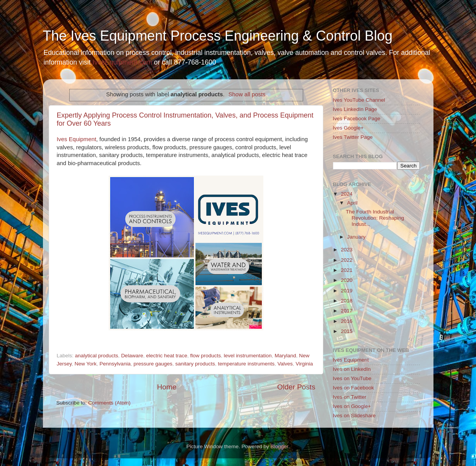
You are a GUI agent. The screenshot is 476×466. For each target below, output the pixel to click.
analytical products (97, 356)
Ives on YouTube (352, 378)
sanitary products (195, 364)
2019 (346, 291)
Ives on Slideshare (354, 416)
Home (167, 387)
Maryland (285, 356)
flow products (206, 356)
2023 (346, 250)
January (357, 237)
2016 (346, 321)
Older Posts (296, 387)
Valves (285, 364)
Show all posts (247, 94)
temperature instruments (246, 364)
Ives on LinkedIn (352, 369)
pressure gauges (153, 364)
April (352, 203)
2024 (346, 194)
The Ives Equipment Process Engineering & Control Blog (218, 36)
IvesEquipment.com (122, 62)
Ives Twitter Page (353, 137)
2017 (346, 311)
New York (86, 364)
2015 (346, 331)
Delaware (132, 356)
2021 (346, 270)
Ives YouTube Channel (359, 100)
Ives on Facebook (354, 388)
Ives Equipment (77, 139)
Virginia (304, 364)
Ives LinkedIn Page (355, 109)
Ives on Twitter (350, 397)
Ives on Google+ (352, 406)
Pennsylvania (115, 364)
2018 (346, 301)
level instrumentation (248, 356)
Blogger (280, 446)
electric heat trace (167, 356)
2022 (346, 260)
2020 (346, 280)
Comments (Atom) (109, 403)
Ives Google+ (348, 128)
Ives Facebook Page (357, 119)
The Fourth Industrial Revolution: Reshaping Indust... (375, 218)
